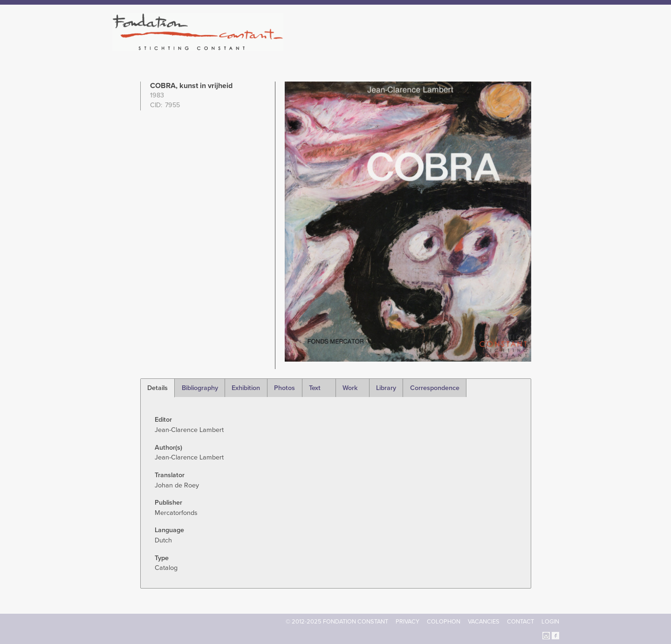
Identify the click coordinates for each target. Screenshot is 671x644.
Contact (520, 622)
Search (554, 46)
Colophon (444, 622)
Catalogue (456, 47)
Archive (493, 47)
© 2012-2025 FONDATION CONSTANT (337, 622)
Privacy (407, 622)
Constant (416, 47)
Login (550, 622)
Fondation (376, 47)
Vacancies (484, 622)
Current (527, 47)
